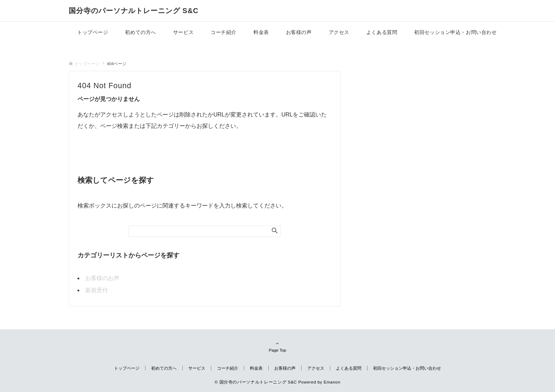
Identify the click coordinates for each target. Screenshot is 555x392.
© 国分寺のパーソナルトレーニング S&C (256, 382)
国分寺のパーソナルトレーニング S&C (134, 11)
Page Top (277, 347)
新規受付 (97, 290)
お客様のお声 (102, 278)
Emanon (332, 382)
